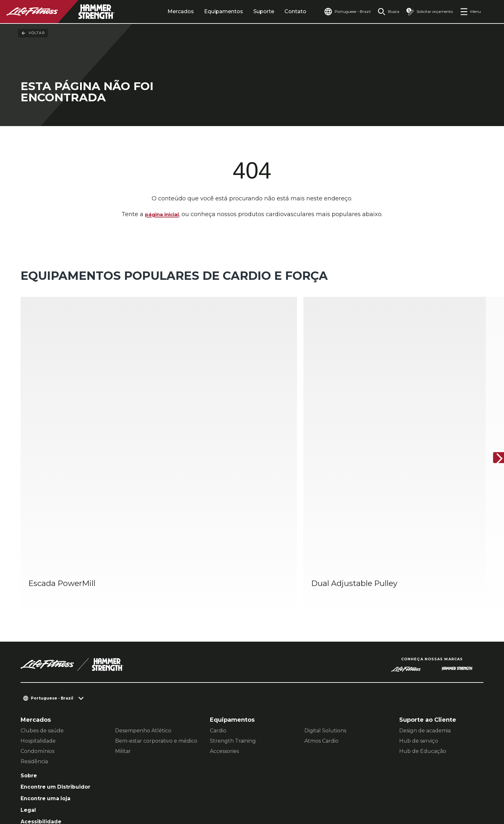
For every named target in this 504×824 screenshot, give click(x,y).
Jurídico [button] (45, 793)
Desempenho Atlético (143, 621)
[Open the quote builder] (428, 12)
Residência (34, 651)
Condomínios (37, 641)
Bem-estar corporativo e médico (156, 631)
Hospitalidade (38, 631)
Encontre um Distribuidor (60, 679)
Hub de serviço (419, 631)
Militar (123, 641)
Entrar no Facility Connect (60, 740)
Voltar (33, 33)
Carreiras (34, 728)
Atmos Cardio (321, 631)
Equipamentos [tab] (213, 11)
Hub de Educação (423, 641)
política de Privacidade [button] (187, 783)
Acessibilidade (43, 716)
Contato (284, 11)
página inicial (162, 215)
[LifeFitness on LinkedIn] (363, 789)
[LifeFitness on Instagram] (409, 789)
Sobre (30, 666)
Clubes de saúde (42, 621)
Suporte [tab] (253, 11)
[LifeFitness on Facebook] (386, 789)
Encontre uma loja (48, 691)
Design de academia (425, 621)
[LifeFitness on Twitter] (432, 789)
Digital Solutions (325, 621)
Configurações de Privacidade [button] (105, 783)
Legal (29, 703)
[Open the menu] (470, 12)
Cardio (218, 621)
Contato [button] (45, 783)
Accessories (224, 641)
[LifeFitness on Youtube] (455, 789)
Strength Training (233, 631)
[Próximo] (494, 403)
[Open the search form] (385, 12)
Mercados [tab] (170, 11)
